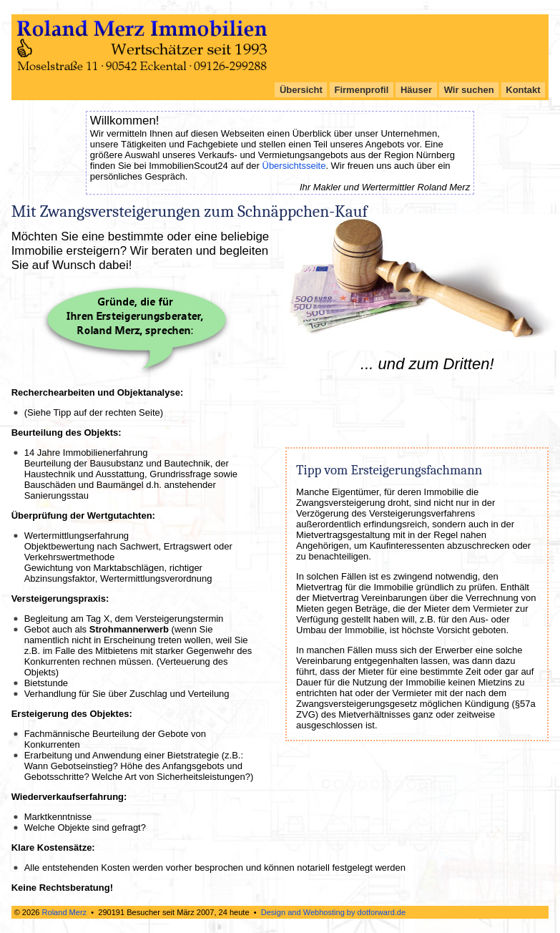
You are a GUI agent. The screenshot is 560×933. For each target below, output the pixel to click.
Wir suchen (469, 90)
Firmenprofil (362, 90)
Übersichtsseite (294, 166)
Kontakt (523, 90)
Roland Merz (65, 912)
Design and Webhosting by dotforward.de (333, 912)
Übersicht (301, 90)
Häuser (416, 90)
